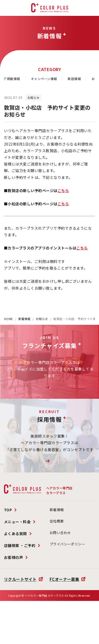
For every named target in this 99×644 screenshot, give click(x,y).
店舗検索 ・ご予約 (20, 571)
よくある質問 (15, 559)
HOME (8, 319)
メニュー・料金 (17, 548)
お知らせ (42, 319)
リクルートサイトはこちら (49, 481)
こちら (63, 191)
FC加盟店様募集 (49, 394)
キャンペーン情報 (44, 79)
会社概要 (57, 547)
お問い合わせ (60, 559)
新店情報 (74, 79)
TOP (8, 536)
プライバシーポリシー (67, 570)
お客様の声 (14, 583)
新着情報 (24, 319)
